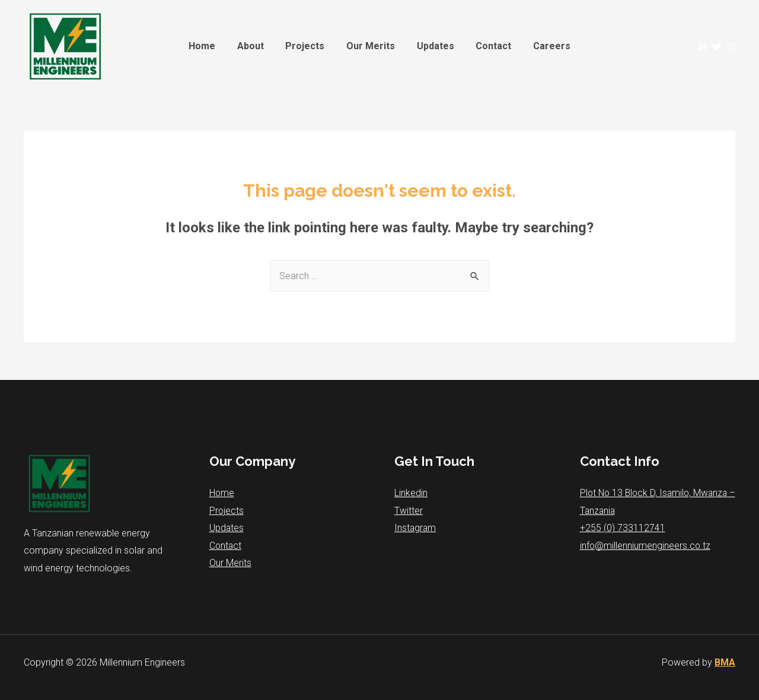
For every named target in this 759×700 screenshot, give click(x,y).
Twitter (409, 511)
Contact (488, 46)
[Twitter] (717, 47)
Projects (308, 46)
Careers (543, 46)
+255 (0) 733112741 (623, 528)
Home (210, 46)
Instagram (416, 528)
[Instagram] (731, 47)
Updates (433, 46)
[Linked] (702, 47)
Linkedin (411, 493)
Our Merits (371, 46)
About (256, 46)
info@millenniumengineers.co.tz (646, 546)
